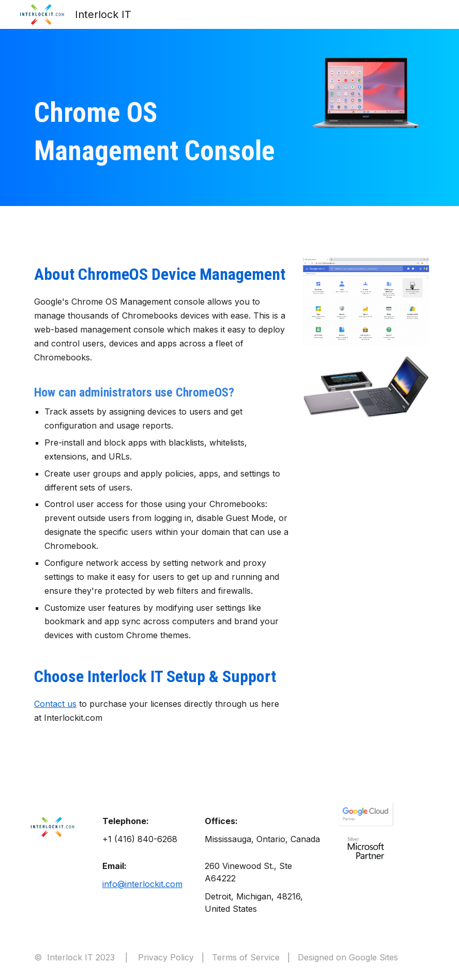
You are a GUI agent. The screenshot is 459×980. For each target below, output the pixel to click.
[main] (161, 132)
